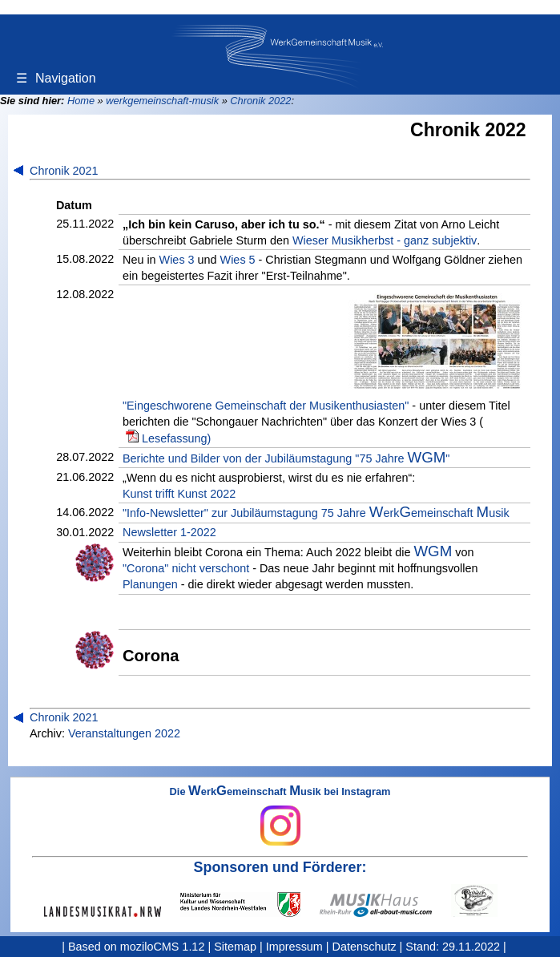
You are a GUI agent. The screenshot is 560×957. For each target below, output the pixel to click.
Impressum (294, 947)
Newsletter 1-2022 (169, 532)
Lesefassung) (176, 438)
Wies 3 (177, 260)
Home (81, 101)
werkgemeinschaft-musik (162, 101)
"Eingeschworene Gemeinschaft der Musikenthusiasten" (266, 406)
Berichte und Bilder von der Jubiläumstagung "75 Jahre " (286, 458)
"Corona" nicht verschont (186, 568)
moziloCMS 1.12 (163, 947)
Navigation (56, 78)
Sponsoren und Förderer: (280, 867)
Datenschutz (365, 947)
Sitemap (235, 947)
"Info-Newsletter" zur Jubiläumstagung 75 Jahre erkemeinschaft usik (316, 512)
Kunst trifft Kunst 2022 (179, 494)
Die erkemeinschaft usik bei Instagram (280, 816)
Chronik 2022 (260, 101)
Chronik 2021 (64, 171)
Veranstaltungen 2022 (124, 733)
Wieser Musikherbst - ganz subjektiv (385, 240)
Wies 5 (238, 260)
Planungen (150, 584)
